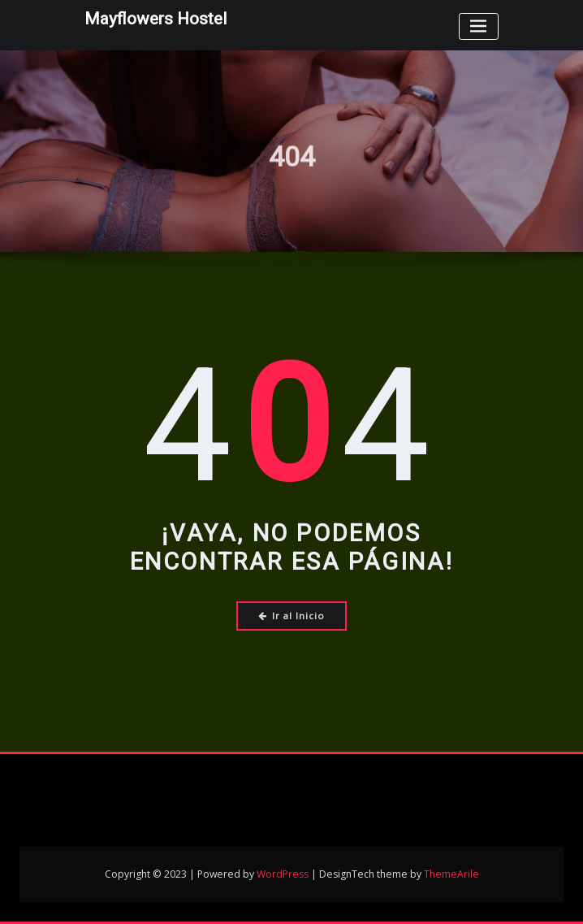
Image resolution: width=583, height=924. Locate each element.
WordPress (283, 874)
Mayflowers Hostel (155, 19)
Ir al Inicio (292, 616)
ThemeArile (451, 874)
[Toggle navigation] (479, 26)
